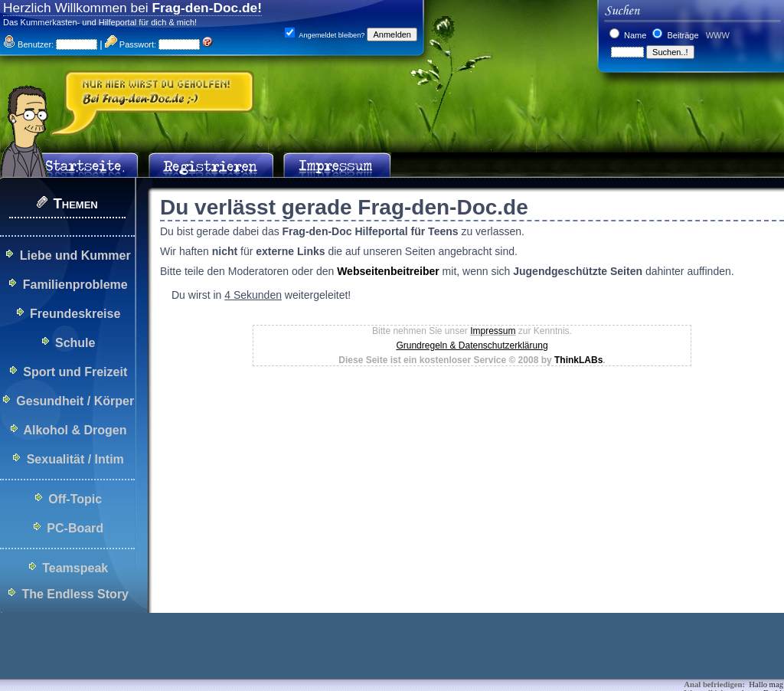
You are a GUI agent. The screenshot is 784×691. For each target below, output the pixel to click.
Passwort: (131, 44)
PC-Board (75, 528)
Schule (75, 343)
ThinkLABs (578, 360)
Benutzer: (28, 44)
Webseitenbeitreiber (388, 271)
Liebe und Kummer (75, 255)
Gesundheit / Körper (75, 401)
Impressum (493, 331)
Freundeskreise (75, 314)
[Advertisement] (279, 657)
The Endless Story (75, 594)
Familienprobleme (75, 285)
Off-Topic (75, 499)
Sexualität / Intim (75, 459)
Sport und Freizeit (75, 372)
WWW (717, 35)
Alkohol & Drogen (75, 430)
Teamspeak (75, 568)
